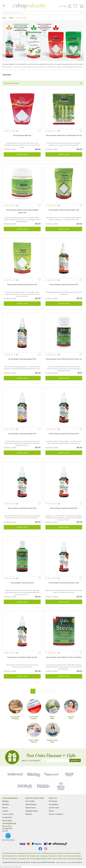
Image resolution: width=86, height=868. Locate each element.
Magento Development (63, 862)
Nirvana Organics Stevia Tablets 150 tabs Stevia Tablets (64, 657)
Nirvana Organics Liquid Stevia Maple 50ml (64, 508)
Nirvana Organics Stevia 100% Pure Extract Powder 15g (64, 359)
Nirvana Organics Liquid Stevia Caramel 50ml (64, 284)
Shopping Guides (32, 811)
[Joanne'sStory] (71, 706)
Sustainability (54, 804)
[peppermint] (52, 774)
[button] (39, 131)
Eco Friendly (30, 801)
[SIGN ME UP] (75, 760)
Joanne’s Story (54, 808)
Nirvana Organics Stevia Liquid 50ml (22, 583)
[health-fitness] (33, 774)
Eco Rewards (7, 817)
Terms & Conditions (56, 814)
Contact (5, 811)
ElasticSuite (18, 867)
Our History (53, 801)
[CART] (81, 6)
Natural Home (31, 808)
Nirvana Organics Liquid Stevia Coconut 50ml (22, 508)
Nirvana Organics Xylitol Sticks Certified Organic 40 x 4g (64, 135)
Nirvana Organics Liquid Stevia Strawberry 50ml (64, 583)
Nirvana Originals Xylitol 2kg (22, 135)
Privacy (51, 811)
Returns (5, 808)
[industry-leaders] (61, 786)
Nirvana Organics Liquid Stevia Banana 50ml (22, 359)
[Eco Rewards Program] (34, 706)
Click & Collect (8, 814)
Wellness (29, 814)
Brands (11, 18)
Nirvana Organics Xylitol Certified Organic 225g (22, 284)
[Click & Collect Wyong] (34, 730)
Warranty (6, 804)
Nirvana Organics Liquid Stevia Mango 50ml (22, 434)
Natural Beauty (31, 804)
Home (4, 18)
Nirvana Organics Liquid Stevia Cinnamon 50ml (64, 434)
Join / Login (63, 6)
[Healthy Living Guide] (53, 730)
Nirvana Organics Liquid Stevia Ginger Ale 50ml (22, 657)
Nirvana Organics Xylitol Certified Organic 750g (64, 210)
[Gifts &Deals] (53, 706)
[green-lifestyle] (70, 774)
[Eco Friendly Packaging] (16, 706)
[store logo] (29, 6)
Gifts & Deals (7, 821)
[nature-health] (43, 786)
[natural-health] (25, 786)
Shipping (5, 801)
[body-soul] (15, 774)
